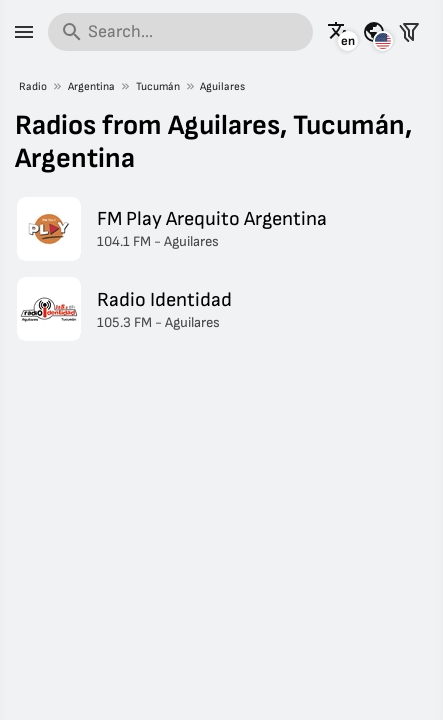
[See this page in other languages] (339, 32)
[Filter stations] (409, 32)
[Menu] (24, 32)
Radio (33, 86)
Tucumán (158, 86)
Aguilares (222, 86)
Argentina (91, 86)
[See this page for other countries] (374, 32)
